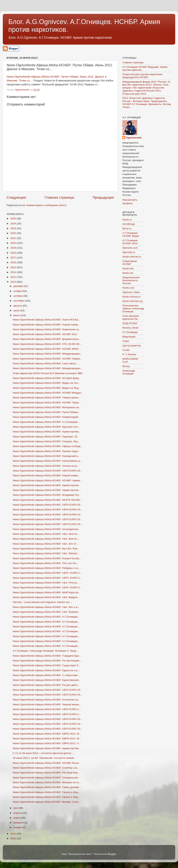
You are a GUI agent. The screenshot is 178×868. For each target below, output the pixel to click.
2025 (14, 219)
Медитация (129, 337)
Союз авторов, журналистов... (131, 317)
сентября (19, 301)
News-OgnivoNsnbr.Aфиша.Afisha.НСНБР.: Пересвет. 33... (46, 437)
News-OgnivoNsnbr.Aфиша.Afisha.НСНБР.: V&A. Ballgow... (46, 597)
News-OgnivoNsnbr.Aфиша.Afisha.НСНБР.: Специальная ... (47, 778)
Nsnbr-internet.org (132, 301)
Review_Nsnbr (131, 328)
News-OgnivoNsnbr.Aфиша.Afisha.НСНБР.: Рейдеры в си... (46, 568)
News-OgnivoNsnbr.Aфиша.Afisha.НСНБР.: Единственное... (47, 680)
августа (18, 306)
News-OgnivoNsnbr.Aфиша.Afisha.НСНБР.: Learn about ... (46, 363)
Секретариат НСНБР (130, 263)
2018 (14, 253)
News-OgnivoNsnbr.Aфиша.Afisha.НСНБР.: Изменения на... (47, 329)
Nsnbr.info (128, 269)
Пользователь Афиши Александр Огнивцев (133, 308)
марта (17, 818)
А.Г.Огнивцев (130, 332)
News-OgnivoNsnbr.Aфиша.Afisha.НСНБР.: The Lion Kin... (46, 563)
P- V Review (129, 354)
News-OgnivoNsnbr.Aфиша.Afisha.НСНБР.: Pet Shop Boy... (46, 773)
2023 (14, 228)
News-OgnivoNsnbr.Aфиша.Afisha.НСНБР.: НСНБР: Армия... (47, 480)
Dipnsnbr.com (130, 248)
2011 (14, 834)
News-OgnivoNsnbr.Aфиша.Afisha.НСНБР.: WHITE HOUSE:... (48, 500)
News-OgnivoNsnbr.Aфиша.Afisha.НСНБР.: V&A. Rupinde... (46, 612)
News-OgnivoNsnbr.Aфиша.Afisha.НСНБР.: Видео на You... (46, 383)
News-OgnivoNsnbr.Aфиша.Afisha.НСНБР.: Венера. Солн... (47, 802)
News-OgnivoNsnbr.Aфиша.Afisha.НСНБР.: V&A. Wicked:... (46, 553)
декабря (18, 286)
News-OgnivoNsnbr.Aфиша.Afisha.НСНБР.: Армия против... (47, 432)
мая (16, 808)
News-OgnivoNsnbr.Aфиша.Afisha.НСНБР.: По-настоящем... (47, 661)
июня (17, 315)
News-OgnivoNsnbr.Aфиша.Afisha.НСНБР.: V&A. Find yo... (46, 583)
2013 (14, 277)
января (18, 827)
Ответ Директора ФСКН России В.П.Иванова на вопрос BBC (48, 373)
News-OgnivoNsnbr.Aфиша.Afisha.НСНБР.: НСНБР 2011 (45, 334)
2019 (14, 248)
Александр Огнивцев (129, 372)
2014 (14, 272)
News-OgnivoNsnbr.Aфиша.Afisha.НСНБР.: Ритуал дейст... (46, 685)
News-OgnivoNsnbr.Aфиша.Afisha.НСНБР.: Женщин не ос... (47, 782)
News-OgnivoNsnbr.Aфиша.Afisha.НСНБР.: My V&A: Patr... (46, 549)
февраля (19, 823)
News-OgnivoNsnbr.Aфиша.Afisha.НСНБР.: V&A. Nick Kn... (46, 534)
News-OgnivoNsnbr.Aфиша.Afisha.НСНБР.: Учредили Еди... (47, 656)
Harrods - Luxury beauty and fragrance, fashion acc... (42, 602)
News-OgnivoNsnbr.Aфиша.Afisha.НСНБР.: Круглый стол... (46, 427)
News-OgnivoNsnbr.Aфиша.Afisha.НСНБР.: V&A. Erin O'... (46, 544)
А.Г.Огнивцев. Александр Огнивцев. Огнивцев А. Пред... (45, 651)
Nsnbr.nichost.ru (131, 297)
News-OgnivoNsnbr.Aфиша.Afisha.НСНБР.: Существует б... (47, 665)
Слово (126, 350)
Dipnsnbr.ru (129, 252)
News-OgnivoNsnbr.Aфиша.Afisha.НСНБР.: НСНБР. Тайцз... (47, 403)
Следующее (16, 197)
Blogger (112, 854)
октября (18, 296)
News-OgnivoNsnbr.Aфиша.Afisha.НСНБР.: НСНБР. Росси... (47, 763)
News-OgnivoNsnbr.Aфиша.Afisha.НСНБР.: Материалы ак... (47, 407)
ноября (18, 291)
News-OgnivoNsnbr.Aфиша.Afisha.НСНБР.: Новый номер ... (47, 325)
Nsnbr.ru (127, 220)
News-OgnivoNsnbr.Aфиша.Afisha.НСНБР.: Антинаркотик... (47, 529)
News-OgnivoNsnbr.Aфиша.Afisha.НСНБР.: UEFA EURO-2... (47, 709)
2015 (14, 267)
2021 (14, 238)
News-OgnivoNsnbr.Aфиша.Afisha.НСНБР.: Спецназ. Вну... (46, 441)
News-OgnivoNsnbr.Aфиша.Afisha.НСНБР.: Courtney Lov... (46, 768)
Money (126, 366)
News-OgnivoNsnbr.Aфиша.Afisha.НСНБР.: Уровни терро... (46, 451)
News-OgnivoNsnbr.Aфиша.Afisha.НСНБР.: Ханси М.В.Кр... (46, 320)
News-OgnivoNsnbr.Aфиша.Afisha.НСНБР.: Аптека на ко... (46, 466)
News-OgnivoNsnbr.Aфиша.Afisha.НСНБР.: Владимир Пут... (47, 495)
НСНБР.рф (129, 224)
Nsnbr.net (128, 273)
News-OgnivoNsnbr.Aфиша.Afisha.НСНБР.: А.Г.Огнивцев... (46, 422)
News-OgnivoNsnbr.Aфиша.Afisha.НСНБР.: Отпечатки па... (46, 700)
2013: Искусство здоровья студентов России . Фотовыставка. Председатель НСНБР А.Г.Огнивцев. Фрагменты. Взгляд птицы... (147, 103)
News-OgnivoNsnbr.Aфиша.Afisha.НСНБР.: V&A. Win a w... (46, 607)
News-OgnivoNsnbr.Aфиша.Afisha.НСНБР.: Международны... (48, 354)
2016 (14, 262)
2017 (14, 258)
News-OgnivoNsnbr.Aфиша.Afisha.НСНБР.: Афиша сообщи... (48, 446)
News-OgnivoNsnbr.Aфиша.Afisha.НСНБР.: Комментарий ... (47, 417)
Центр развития (132, 346)
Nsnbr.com (128, 288)
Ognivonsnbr (134, 138)
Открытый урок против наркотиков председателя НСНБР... (142, 76)
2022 (14, 233)
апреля (18, 813)
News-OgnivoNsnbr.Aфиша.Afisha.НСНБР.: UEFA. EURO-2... (47, 573)
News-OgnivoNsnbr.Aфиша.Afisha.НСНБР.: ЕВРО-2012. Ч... (47, 743)
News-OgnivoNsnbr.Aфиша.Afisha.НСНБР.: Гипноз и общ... (46, 792)
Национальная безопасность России (131, 280)
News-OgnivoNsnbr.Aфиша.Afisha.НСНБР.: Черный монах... (47, 704)
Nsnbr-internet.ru (132, 257)
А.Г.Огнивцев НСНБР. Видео (131, 234)
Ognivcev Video (131, 292)
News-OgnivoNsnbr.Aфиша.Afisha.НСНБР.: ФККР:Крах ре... (47, 592)
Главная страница (59, 197)
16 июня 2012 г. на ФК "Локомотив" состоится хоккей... (44, 758)
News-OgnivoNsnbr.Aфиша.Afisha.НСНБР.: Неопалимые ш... (47, 461)
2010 (14, 838)
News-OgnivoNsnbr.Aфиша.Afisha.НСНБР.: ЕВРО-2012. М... (47, 734)
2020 (14, 243)
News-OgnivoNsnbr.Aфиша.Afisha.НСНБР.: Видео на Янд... (47, 388)
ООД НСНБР (130, 323)
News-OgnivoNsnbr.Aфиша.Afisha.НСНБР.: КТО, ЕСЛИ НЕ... (47, 344)
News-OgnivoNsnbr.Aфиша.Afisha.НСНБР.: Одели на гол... (46, 670)
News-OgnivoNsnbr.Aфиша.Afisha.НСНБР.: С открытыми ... (47, 675)
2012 (14, 282)
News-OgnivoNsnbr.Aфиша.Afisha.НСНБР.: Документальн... (47, 339)
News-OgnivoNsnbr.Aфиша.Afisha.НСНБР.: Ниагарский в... (46, 456)
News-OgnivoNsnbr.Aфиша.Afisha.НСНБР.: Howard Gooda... (47, 558)
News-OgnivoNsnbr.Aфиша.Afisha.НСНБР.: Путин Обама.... (47, 412)
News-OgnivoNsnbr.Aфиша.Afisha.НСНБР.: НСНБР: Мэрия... (47, 359)
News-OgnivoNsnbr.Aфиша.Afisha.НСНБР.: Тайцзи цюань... (47, 398)
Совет (126, 341)
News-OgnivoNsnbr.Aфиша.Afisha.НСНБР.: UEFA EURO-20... (48, 471)
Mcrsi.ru (127, 229)
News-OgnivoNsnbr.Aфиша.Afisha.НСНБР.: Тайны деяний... (47, 787)
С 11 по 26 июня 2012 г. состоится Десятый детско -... (44, 753)
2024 (14, 224)
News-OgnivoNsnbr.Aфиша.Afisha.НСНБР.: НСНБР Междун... (48, 393)
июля (17, 311)
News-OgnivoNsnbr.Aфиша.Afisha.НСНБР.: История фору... (47, 378)
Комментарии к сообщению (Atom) (46, 205)
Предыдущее (103, 197)
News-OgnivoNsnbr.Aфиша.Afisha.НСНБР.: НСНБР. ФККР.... (47, 349)
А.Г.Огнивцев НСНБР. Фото (130, 242)
